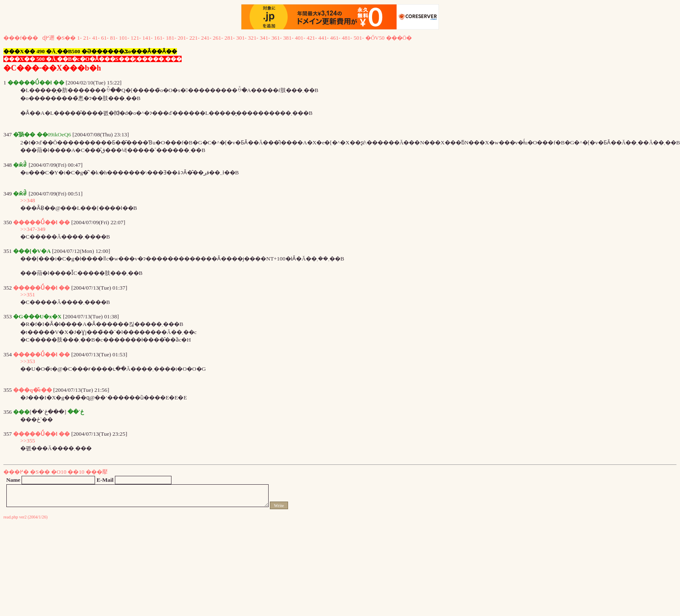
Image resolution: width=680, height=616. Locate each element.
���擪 (97, 472)
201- (182, 38)
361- (277, 38)
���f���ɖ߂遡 (29, 38)
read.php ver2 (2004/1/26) (26, 517)
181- (171, 38)
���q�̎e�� (32, 390)
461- (335, 38)
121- (136, 38)
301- (241, 38)
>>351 (28, 294)
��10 (76, 472)
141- (147, 38)
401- (300, 38)
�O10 (59, 472)
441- (324, 38)
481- (347, 38)
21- (87, 38)
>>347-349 (33, 229)
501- (359, 38)
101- (124, 38)
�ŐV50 (375, 38)
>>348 (28, 200)
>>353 (28, 361)
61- (105, 38)
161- (159, 38)
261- (218, 38)
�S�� (66, 38)
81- (114, 38)
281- (230, 38)
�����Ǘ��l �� (41, 222)
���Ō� (399, 38)
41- (96, 38)
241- (206, 38)
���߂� (16, 472)
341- (265, 38)
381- (288, 38)
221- (194, 38)
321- (253, 38)
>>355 (28, 441)
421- (312, 38)
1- (80, 38)
